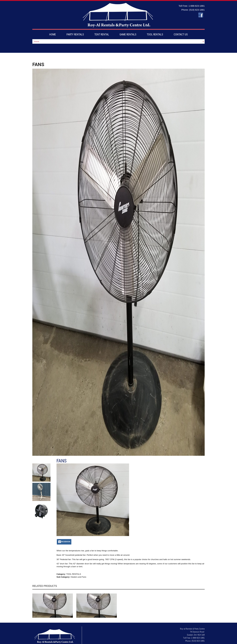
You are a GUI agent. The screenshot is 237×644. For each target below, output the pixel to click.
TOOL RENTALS (155, 34)
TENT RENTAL (102, 34)
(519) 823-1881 (197, 10)
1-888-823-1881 (197, 6)
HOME (53, 34)
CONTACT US (181, 34)
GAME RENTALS (128, 34)
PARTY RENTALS (75, 34)
